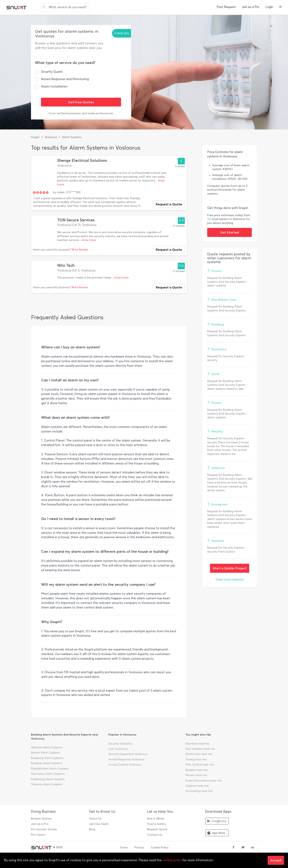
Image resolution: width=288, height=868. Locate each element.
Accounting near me (199, 791)
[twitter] (243, 848)
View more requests (230, 579)
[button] (280, 7)
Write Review (79, 250)
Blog (92, 829)
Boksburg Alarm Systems (47, 758)
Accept (276, 860)
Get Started (229, 232)
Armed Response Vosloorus (126, 759)
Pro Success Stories (44, 829)
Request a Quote (169, 204)
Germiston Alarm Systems (48, 774)
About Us (95, 819)
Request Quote (157, 829)
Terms (124, 848)
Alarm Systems (72, 137)
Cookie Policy (160, 848)
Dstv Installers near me (200, 749)
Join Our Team (99, 824)
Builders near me (197, 770)
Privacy (139, 848)
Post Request (226, 7)
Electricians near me (199, 754)
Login (269, 7)
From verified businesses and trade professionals (81, 113)
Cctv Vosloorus (118, 749)
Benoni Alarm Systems (45, 753)
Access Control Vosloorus (125, 765)
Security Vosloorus (120, 744)
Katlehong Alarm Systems (48, 779)
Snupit (35, 137)
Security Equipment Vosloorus (128, 754)
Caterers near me (197, 786)
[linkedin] (253, 848)
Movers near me (196, 775)
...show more (88, 240)
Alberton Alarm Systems (47, 747)
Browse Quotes (41, 819)
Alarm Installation (54, 86)
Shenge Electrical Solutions (82, 161)
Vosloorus (51, 137)
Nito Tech (66, 265)
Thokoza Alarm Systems (47, 784)
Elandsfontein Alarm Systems (50, 769)
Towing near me (196, 759)
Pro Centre (38, 835)
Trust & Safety (156, 824)
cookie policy (172, 860)
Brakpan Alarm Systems (47, 763)
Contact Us (155, 835)
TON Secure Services (76, 220)
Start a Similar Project (230, 568)
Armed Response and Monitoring (65, 79)
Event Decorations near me (203, 781)
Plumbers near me (198, 744)
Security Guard (52, 72)
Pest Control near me (200, 765)
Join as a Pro (251, 7)
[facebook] (233, 848)
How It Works (156, 819)
